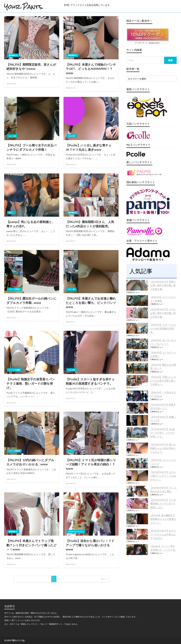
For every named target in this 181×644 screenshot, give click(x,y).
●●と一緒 (12, 136)
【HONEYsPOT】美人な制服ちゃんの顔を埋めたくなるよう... (163, 448)
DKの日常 (72, 136)
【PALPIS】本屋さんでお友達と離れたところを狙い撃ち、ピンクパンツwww (91, 303)
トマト (70, 451)
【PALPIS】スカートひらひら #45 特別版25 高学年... (163, 328)
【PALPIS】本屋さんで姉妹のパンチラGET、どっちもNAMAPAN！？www (91, 69)
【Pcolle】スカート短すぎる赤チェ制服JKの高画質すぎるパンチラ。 (90, 381)
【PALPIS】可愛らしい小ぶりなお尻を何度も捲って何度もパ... (163, 381)
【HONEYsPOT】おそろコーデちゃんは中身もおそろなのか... (163, 534)
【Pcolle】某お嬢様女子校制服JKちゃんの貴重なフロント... (163, 519)
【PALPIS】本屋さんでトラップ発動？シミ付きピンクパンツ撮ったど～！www (32, 545)
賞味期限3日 (13, 55)
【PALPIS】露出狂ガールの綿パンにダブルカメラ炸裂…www (32, 300)
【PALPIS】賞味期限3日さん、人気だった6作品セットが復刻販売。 (90, 224)
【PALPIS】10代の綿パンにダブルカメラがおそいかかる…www (30, 462)
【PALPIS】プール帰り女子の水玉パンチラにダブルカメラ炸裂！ (31, 147)
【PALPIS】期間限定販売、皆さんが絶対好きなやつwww (31, 67)
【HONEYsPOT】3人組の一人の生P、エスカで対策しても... (163, 433)
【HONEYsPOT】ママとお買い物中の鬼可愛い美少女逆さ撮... (163, 313)
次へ (103, 579)
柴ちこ (11, 213)
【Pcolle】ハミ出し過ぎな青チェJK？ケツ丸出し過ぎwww (89, 147)
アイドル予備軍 (14, 370)
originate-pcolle (76, 532)
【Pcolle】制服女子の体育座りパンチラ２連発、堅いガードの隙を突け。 (31, 383)
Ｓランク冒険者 (14, 289)
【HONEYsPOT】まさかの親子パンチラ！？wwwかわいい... (163, 476)
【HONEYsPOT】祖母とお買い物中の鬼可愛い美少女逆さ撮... (163, 285)
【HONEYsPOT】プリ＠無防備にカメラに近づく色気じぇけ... (163, 504)
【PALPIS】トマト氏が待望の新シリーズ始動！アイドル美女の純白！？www (91, 464)
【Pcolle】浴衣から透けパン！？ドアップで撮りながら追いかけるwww (90, 545)
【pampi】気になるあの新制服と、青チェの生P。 (31, 224)
